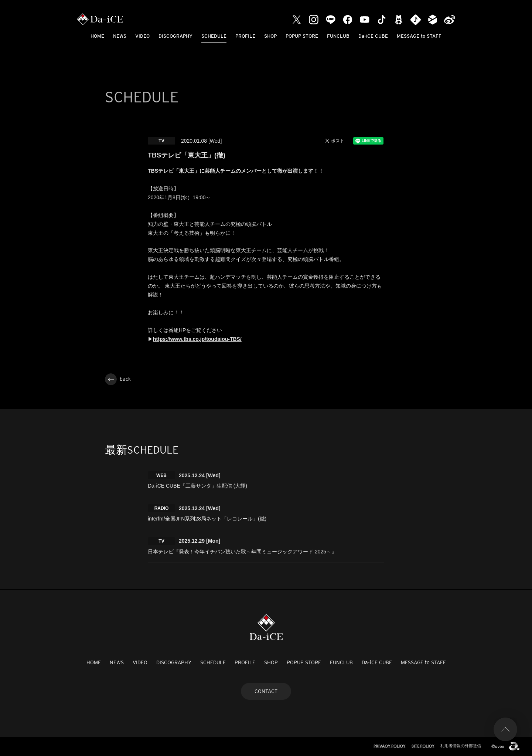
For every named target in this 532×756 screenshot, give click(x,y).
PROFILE (245, 36)
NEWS (120, 36)
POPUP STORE (302, 36)
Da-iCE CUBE (373, 36)
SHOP (270, 36)
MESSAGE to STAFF (419, 36)
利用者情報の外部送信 (461, 746)
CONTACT (266, 691)
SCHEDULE (214, 36)
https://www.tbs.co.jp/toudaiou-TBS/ (197, 339)
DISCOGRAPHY (175, 36)
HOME (97, 36)
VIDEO (142, 36)
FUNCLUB (338, 36)
